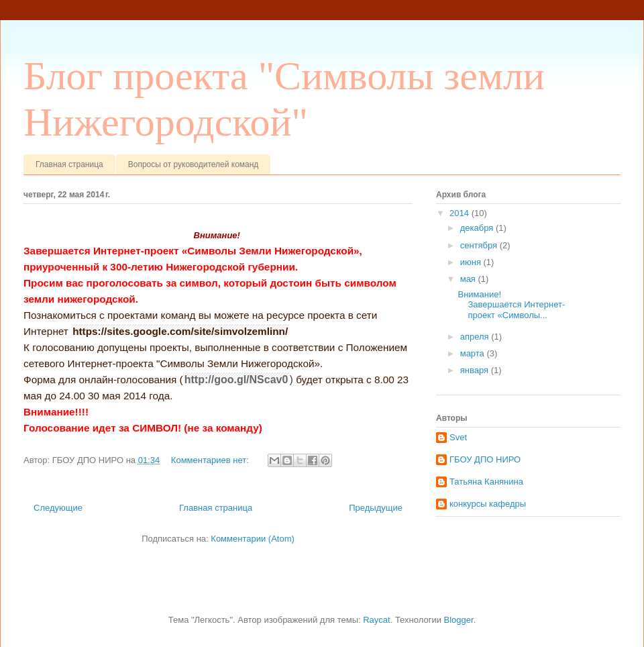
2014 (461, 213)
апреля (476, 337)
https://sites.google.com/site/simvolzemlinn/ (180, 331)
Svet (458, 437)
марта (474, 353)
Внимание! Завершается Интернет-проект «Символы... (511, 305)
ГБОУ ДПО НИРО (485, 459)
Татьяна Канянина (486, 482)
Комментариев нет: (211, 460)
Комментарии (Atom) (253, 539)
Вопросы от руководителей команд (194, 164)
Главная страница (69, 164)
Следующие (58, 508)
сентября (480, 245)
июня (472, 262)
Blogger (459, 620)
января (476, 370)
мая (469, 279)
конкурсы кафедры (488, 504)
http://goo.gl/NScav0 (236, 380)
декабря (478, 228)
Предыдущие (376, 508)
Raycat (376, 620)
